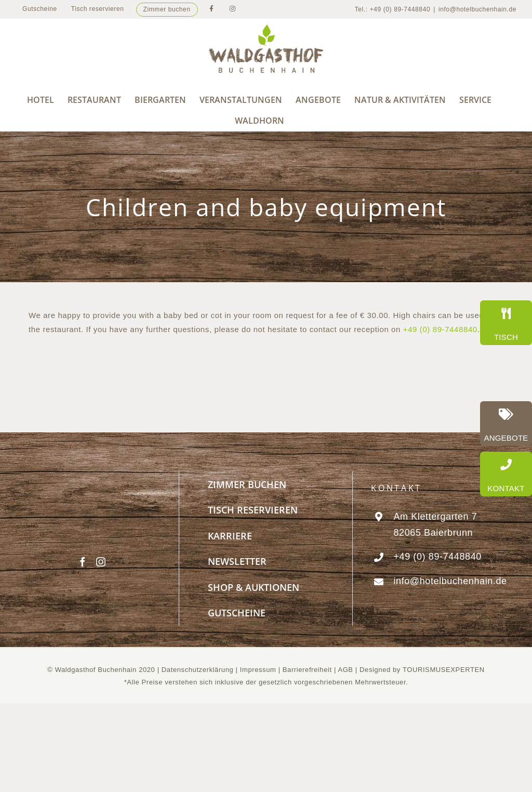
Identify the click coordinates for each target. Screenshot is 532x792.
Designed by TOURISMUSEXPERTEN (422, 670)
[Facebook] (83, 562)
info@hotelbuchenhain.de (477, 9)
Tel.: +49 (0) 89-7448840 (393, 9)
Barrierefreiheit (307, 670)
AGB (345, 670)
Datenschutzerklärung (197, 670)
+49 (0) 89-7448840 (440, 329)
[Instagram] (101, 562)
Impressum (259, 670)
